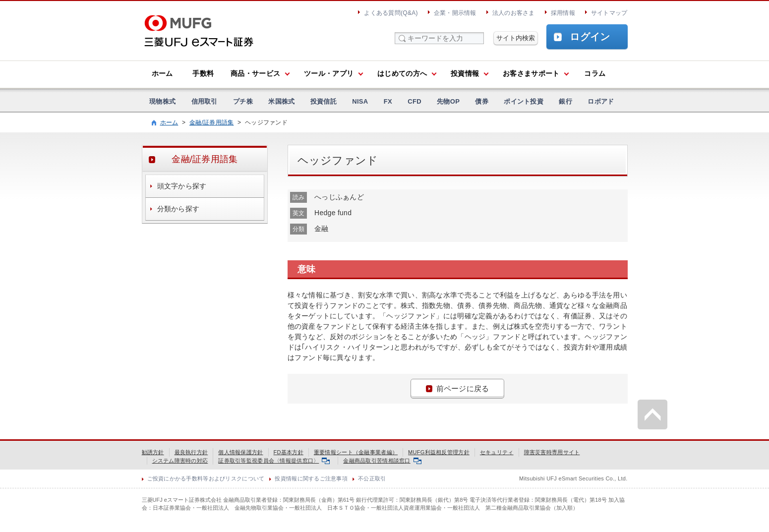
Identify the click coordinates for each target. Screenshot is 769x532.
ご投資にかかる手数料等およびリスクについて (206, 478)
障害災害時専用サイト (552, 452)
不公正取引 (372, 478)
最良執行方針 (191, 452)
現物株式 (162, 101)
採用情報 (563, 13)
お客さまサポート (531, 73)
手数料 (203, 73)
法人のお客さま (514, 13)
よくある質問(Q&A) (391, 13)
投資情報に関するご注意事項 (311, 478)
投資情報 (465, 73)
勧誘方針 (153, 452)
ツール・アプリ (329, 73)
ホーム (162, 73)
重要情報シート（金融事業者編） (356, 452)
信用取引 (205, 101)
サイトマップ (609, 13)
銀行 (565, 101)
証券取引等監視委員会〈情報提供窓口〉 (274, 461)
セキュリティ (497, 452)
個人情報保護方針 (240, 452)
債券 (482, 101)
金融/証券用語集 (212, 122)
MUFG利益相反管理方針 (439, 452)
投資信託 (324, 101)
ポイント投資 (524, 101)
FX (388, 101)
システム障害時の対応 (180, 461)
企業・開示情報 (455, 13)
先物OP (448, 101)
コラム (595, 73)
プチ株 (243, 101)
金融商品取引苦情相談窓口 (382, 461)
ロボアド (601, 101)
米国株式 (281, 101)
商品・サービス (255, 73)
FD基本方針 (289, 452)
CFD (414, 101)
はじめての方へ (402, 73)
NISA (360, 101)
